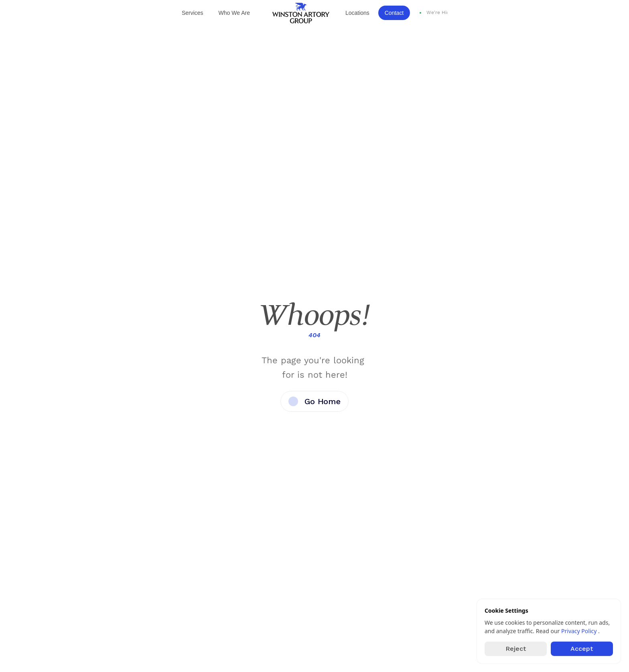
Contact (394, 13)
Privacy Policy (580, 631)
